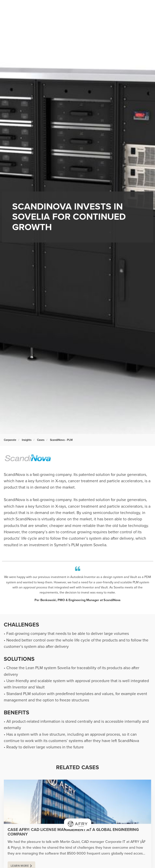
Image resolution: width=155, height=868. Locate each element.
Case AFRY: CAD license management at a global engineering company (73, 832)
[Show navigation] (146, 6)
